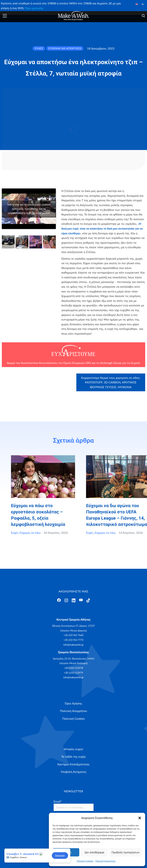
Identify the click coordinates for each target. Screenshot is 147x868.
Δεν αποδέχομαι (94, 852)
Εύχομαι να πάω (30, 533)
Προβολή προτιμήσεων (125, 852)
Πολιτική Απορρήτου (106, 861)
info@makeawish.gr (73, 645)
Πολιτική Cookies (85, 861)
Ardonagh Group (111, 363)
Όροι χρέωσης (34, 8)
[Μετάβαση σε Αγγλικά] (137, 4)
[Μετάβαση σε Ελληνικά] (143, 4)
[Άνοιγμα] (5, 16)
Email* (58, 801)
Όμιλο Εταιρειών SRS (77, 363)
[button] (140, 818)
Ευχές (15, 533)
